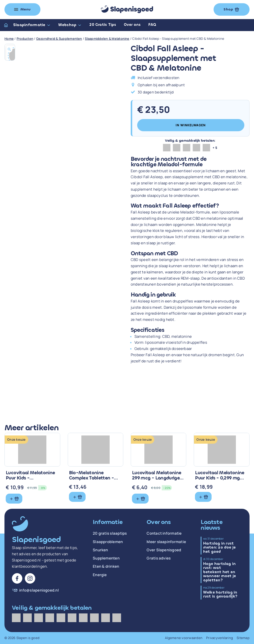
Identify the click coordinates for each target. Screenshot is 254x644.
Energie (100, 575)
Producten (25, 39)
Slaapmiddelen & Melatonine (107, 39)
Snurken (100, 550)
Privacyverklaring (220, 638)
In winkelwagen (191, 125)
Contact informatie (164, 533)
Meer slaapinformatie (166, 542)
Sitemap (243, 638)
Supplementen (106, 558)
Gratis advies (159, 558)
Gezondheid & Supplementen (59, 39)
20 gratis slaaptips (110, 533)
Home (9, 39)
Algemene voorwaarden (184, 638)
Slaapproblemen (108, 542)
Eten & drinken (106, 566)
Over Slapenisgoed (164, 550)
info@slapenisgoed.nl (39, 590)
